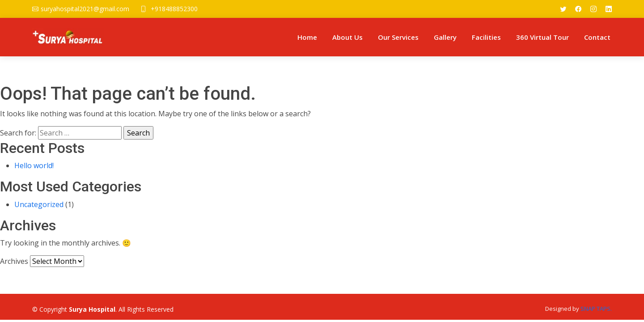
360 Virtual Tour (542, 37)
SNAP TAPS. (596, 309)
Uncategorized (39, 204)
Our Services (398, 37)
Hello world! (34, 165)
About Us (347, 37)
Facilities (486, 37)
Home (307, 37)
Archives (14, 261)
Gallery (445, 37)
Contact (597, 37)
